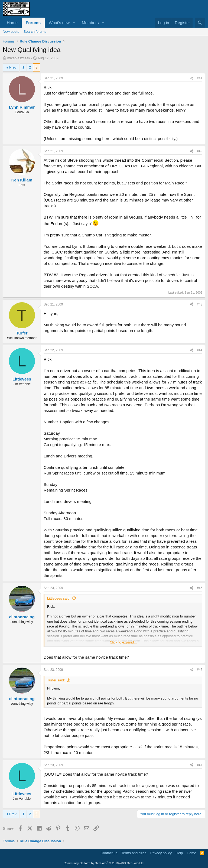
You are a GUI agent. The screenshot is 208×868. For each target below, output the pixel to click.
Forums (33, 23)
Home (12, 23)
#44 (200, 350)
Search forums (35, 32)
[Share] (191, 78)
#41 (200, 78)
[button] (74, 23)
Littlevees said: (59, 598)
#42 (200, 151)
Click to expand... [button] (123, 642)
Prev (13, 67)
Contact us (109, 853)
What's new (59, 23)
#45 (200, 588)
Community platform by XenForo (104, 863)
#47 (200, 765)
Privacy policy (161, 853)
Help (179, 853)
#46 (200, 670)
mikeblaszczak (19, 58)
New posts (11, 32)
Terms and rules (134, 853)
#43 (200, 304)
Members (90, 23)
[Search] (200, 23)
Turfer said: (56, 680)
